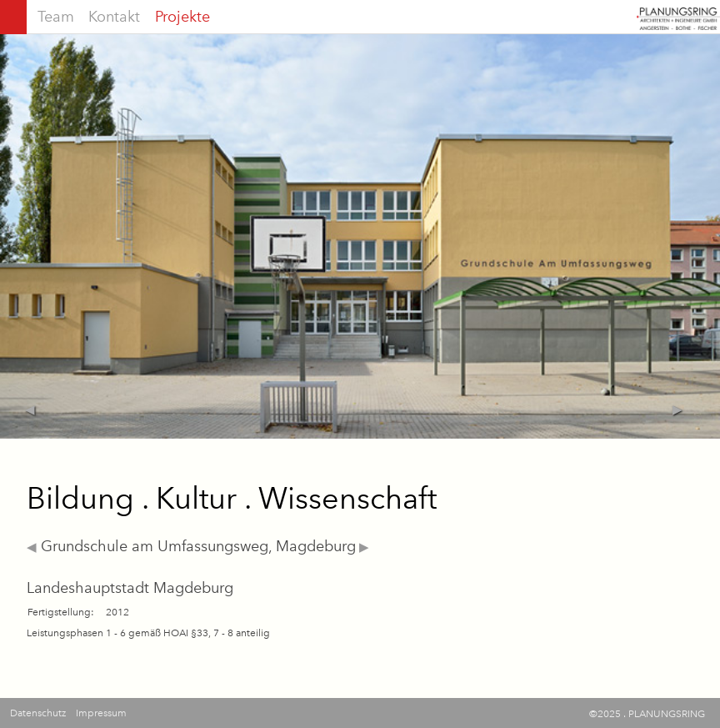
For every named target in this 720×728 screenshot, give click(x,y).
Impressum (101, 713)
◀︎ (32, 547)
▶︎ (362, 547)
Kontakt (114, 17)
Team (56, 17)
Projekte (182, 17)
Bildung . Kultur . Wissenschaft (232, 498)
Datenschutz (38, 713)
